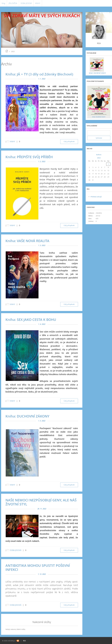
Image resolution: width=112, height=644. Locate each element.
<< (89, 155)
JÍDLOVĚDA (13, 3)
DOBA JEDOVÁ (26, 3)
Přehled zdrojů (96, 197)
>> (108, 155)
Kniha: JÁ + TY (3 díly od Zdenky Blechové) (39, 74)
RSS (24, 641)
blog (3, 3)
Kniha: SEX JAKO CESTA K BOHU (31, 320)
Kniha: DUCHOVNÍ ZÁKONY (27, 416)
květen (99, 155)
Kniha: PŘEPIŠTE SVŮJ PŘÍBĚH (29, 157)
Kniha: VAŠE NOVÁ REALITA (27, 241)
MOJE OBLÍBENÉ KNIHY (97, 73)
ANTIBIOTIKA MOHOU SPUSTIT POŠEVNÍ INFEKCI (38, 567)
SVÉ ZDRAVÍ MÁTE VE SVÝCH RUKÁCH (42, 16)
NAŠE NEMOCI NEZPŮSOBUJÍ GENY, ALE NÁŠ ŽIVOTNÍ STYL (41, 502)
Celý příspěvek (69, 141)
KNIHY (38, 3)
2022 (99, 158)
